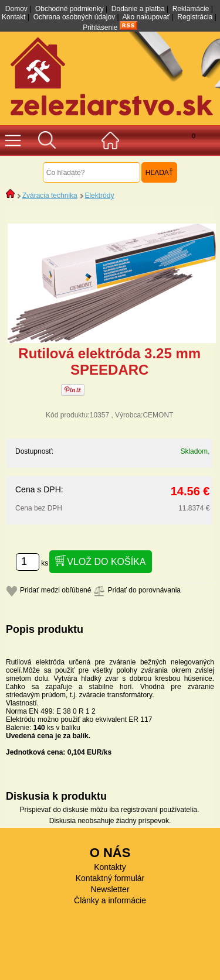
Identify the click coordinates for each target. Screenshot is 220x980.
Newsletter (110, 889)
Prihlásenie (100, 28)
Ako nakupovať (146, 17)
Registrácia (195, 17)
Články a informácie (110, 900)
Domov (16, 9)
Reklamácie (191, 9)
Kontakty (110, 867)
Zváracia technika (50, 196)
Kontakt (14, 17)
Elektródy (99, 196)
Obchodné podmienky (70, 9)
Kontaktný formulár (110, 878)
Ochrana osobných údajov (74, 17)
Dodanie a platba (138, 9)
